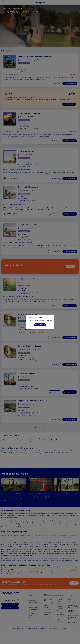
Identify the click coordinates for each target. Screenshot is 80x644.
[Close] (52, 317)
